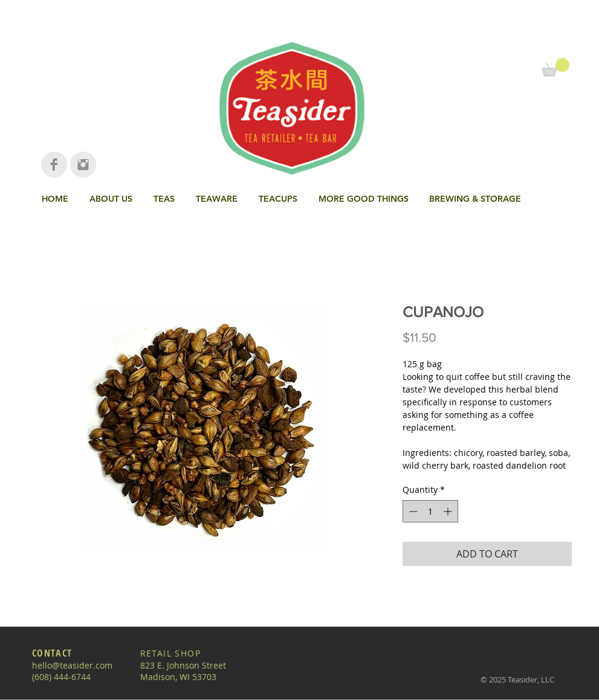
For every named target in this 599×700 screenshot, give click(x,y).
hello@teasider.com (72, 665)
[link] (555, 67)
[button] (166, 199)
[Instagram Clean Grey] (83, 165)
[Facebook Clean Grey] (54, 165)
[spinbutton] (430, 511)
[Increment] (449, 511)
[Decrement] (412, 511)
